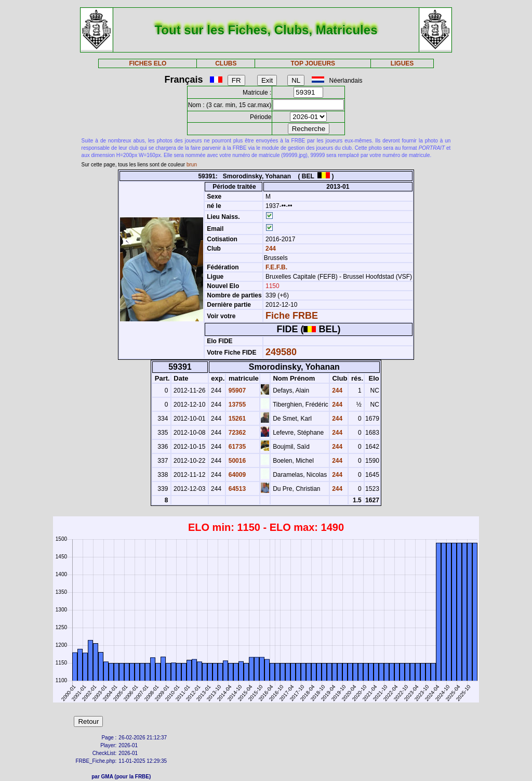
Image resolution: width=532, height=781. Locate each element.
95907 (236, 391)
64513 (236, 489)
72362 (236, 433)
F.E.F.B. (276, 267)
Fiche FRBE (292, 316)
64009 (236, 475)
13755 (236, 405)
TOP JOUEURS (313, 63)
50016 (236, 461)
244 (270, 249)
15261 (236, 419)
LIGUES (402, 63)
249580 (281, 352)
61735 (236, 447)
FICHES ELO (148, 63)
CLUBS (226, 63)
